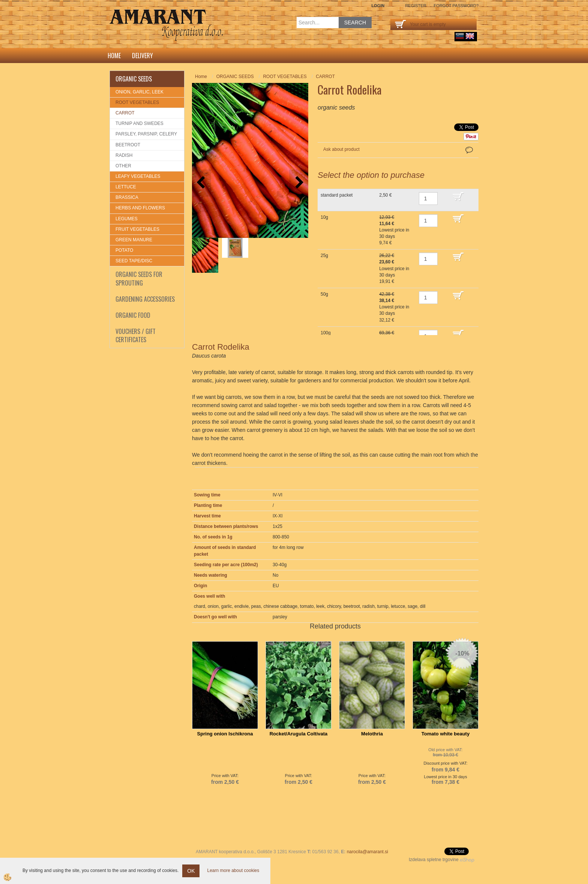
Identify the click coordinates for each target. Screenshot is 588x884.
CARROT (125, 113)
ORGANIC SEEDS (235, 77)
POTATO (124, 250)
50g (324, 294)
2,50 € (385, 195)
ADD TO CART (464, 200)
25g (324, 256)
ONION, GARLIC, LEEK (139, 92)
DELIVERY (142, 56)
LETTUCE (126, 187)
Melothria (372, 734)
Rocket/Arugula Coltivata (299, 734)
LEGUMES (127, 219)
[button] (299, 183)
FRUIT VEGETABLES (137, 229)
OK (191, 871)
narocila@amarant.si (367, 852)
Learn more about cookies (233, 870)
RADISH (124, 155)
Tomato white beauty (445, 734)
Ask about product (341, 149)
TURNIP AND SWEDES (139, 123)
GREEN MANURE (134, 240)
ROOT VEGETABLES (137, 102)
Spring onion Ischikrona (225, 734)
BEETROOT (128, 145)
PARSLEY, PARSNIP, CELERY (146, 134)
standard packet (337, 195)
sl (460, 36)
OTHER (123, 166)
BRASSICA (127, 197)
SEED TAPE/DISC (134, 261)
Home (114, 56)
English (470, 36)
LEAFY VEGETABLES (138, 176)
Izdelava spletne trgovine (434, 860)
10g (324, 217)
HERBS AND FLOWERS (140, 208)
